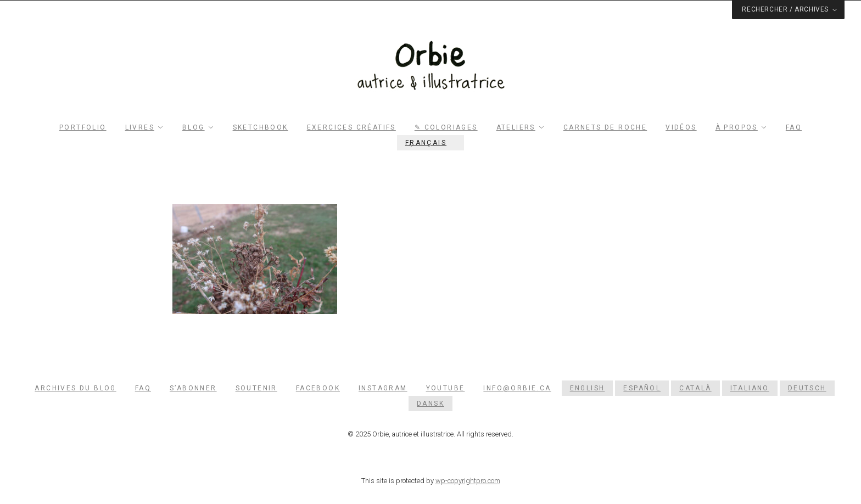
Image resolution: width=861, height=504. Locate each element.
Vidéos (681, 127)
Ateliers (516, 127)
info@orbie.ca (517, 388)
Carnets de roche (605, 127)
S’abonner (193, 388)
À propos (737, 127)
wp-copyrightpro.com (468, 481)
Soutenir (256, 388)
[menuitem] (431, 143)
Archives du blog (75, 388)
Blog (194, 127)
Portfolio (83, 127)
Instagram (383, 388)
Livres (140, 127)
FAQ (794, 127)
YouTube (446, 388)
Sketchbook (261, 127)
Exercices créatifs (351, 127)
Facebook (318, 388)
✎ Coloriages (446, 127)
